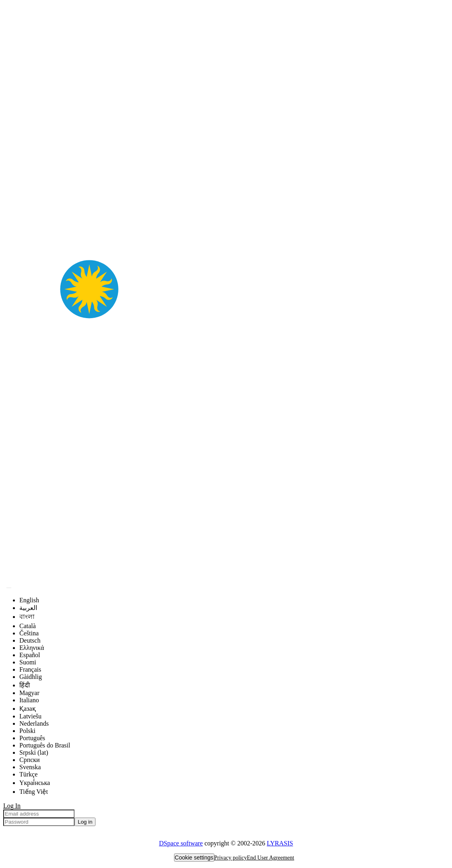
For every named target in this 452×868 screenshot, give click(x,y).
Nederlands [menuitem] (34, 723)
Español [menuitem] (30, 655)
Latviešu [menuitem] (30, 716)
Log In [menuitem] (12, 806)
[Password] (39, 822)
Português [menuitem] (32, 738)
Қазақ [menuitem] (28, 709)
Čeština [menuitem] (29, 633)
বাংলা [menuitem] (27, 617)
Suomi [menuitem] (28, 662)
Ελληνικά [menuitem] (32, 648)
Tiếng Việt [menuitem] (34, 792)
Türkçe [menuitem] (28, 774)
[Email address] (39, 814)
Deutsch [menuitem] (30, 640)
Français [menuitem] (30, 669)
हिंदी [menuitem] (25, 685)
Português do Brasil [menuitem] (45, 745)
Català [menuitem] (28, 626)
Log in (85, 822)
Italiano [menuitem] (29, 700)
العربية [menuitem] (28, 608)
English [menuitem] (29, 600)
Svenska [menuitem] (30, 767)
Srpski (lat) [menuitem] (34, 752)
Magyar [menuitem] (29, 693)
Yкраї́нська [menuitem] (35, 783)
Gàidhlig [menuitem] (31, 677)
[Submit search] (9, 588)
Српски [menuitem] (30, 760)
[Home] (226, 578)
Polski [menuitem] (27, 731)
